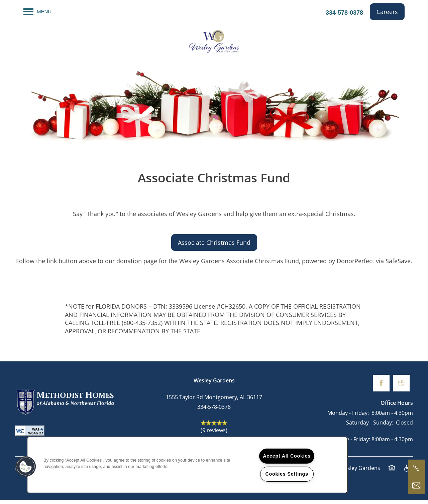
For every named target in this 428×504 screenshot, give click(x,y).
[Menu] (37, 12)
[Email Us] (416, 486)
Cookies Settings (287, 474)
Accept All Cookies (287, 456)
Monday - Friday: (348, 417)
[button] (387, 12)
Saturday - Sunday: (370, 427)
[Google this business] (401, 387)
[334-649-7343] (416, 468)
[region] (187, 465)
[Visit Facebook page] (381, 387)
